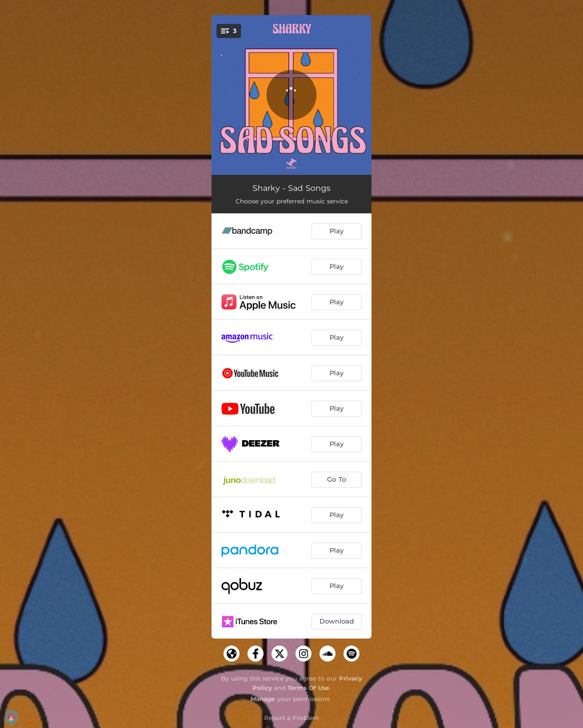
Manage (263, 699)
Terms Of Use (308, 688)
